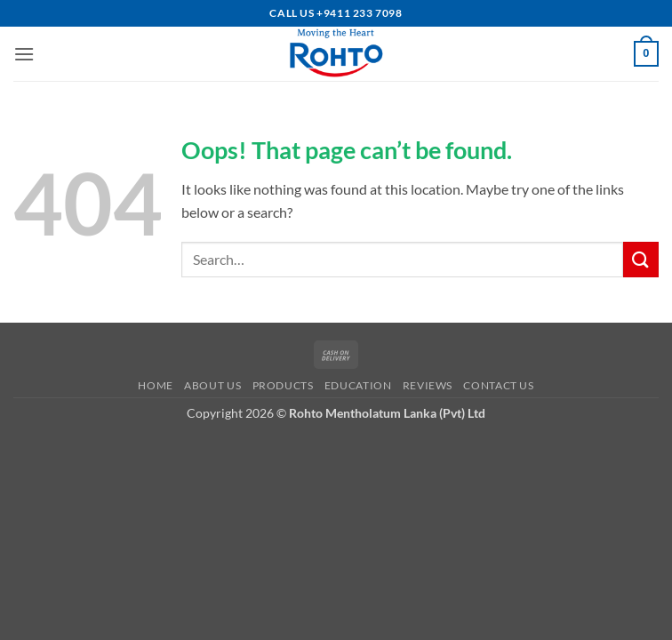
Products (283, 385)
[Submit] (641, 259)
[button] (24, 54)
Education (358, 385)
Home (155, 385)
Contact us (498, 385)
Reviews (428, 385)
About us (212, 385)
